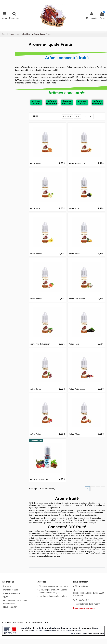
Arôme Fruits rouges (77, 389)
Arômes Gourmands (53, 102)
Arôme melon (35, 163)
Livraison (7, 586)
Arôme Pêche (74, 434)
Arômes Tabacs (82, 102)
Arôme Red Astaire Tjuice (40, 479)
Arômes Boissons (67, 102)
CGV (6, 597)
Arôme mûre (74, 208)
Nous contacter (10, 607)
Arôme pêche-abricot (77, 163)
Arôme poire (35, 208)
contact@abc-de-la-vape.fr (88, 604)
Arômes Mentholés (98, 102)
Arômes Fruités (36, 102)
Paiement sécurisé (12, 593)
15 (77, 116)
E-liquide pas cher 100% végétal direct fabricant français (53, 591)
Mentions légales (11, 590)
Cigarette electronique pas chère (53, 586)
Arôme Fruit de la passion (40, 344)
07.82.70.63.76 (83, 600)
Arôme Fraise (35, 434)
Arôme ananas (75, 254)
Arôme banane (36, 254)
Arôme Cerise (36, 389)
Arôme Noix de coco (77, 299)
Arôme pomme (36, 299)
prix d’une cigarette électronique (53, 596)
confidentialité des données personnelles (15, 602)
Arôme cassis (74, 344)
